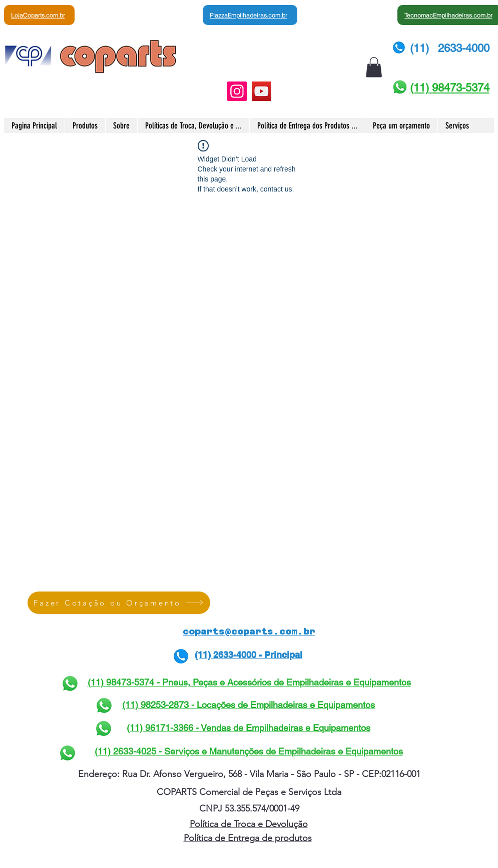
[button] (374, 67)
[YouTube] (262, 91)
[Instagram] (237, 91)
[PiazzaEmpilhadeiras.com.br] (250, 15)
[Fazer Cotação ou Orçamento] (119, 603)
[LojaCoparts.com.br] (39, 15)
